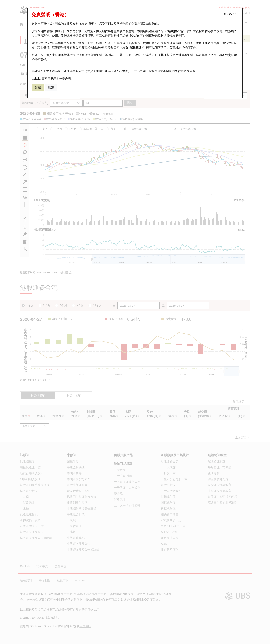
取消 (51, 87)
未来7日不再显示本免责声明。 (53, 79)
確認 (38, 87)
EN (236, 14)
